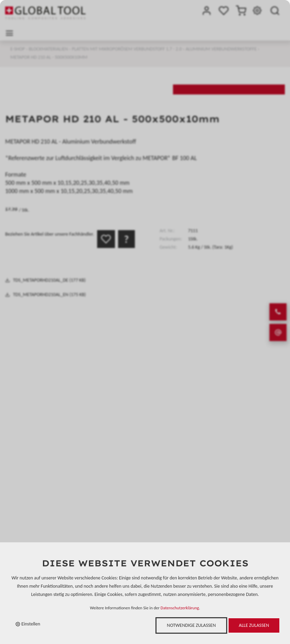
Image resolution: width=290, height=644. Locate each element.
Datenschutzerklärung (180, 608)
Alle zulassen (254, 625)
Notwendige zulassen (191, 625)
